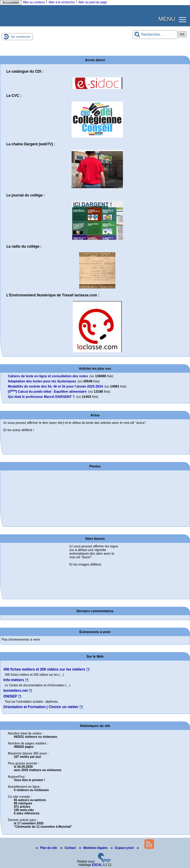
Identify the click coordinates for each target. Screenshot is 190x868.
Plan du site (47, 848)
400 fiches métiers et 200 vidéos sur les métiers (44, 669)
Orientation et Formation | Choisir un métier (41, 707)
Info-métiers (14, 680)
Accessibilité (11, 3)
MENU (167, 19)
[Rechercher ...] (155, 35)
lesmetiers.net (16, 691)
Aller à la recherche (62, 2)
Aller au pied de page (93, 2)
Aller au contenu (34, 2)
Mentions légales (94, 848)
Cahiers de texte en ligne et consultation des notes (48, 376)
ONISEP (10, 696)
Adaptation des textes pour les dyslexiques (42, 381)
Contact (69, 848)
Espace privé (123, 848)
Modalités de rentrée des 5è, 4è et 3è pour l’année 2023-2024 (55, 386)
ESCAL (97, 865)
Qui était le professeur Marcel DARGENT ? (41, 397)
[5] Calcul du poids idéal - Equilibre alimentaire (47, 391)
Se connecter (21, 37)
